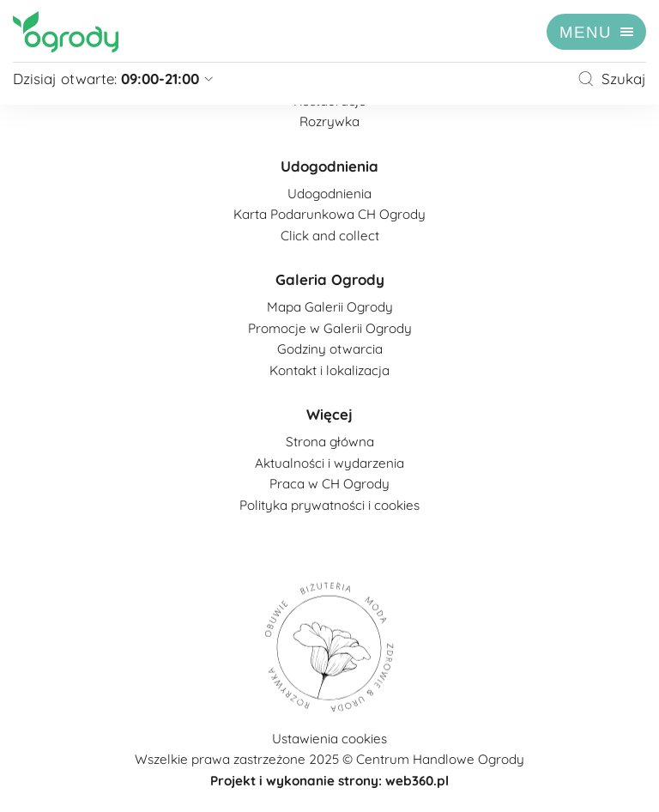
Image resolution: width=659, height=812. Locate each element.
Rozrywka (329, 121)
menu (586, 32)
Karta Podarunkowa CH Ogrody (329, 214)
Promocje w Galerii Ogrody (330, 328)
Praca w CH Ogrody (329, 484)
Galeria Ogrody (330, 279)
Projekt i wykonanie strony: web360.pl (329, 781)
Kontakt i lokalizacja (329, 370)
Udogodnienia (329, 166)
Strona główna (330, 442)
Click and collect (330, 236)
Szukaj (612, 79)
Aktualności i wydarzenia (329, 463)
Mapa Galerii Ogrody (330, 307)
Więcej (329, 414)
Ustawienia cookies (329, 739)
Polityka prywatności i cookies (329, 505)
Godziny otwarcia (330, 349)
